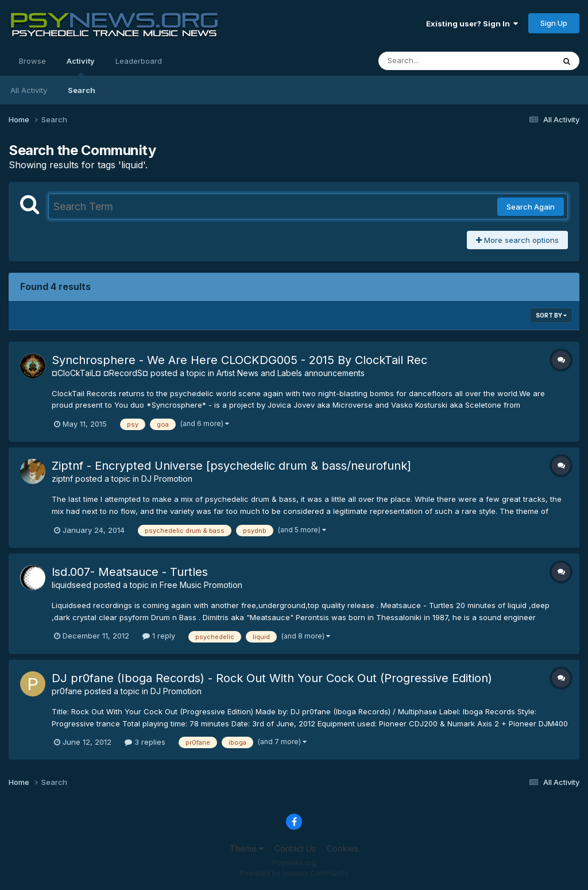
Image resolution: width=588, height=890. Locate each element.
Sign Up (554, 23)
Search (82, 90)
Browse (32, 61)
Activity (81, 66)
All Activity (29, 90)
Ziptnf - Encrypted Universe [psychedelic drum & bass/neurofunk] (231, 466)
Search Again (531, 207)
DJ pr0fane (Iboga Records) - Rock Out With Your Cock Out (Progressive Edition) (272, 678)
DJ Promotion (167, 479)
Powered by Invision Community (294, 873)
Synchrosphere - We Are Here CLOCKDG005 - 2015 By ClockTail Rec (239, 360)
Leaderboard (139, 61)
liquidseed (71, 585)
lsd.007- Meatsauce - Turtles (130, 572)
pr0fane (67, 691)
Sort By (551, 315)
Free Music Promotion (201, 585)
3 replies (145, 742)
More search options (517, 240)
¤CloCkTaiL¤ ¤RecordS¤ (100, 373)
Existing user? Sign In (472, 24)
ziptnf (62, 479)
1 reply (159, 636)
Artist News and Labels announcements (291, 373)
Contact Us (295, 848)
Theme (247, 848)
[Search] (435, 61)
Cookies (343, 848)
